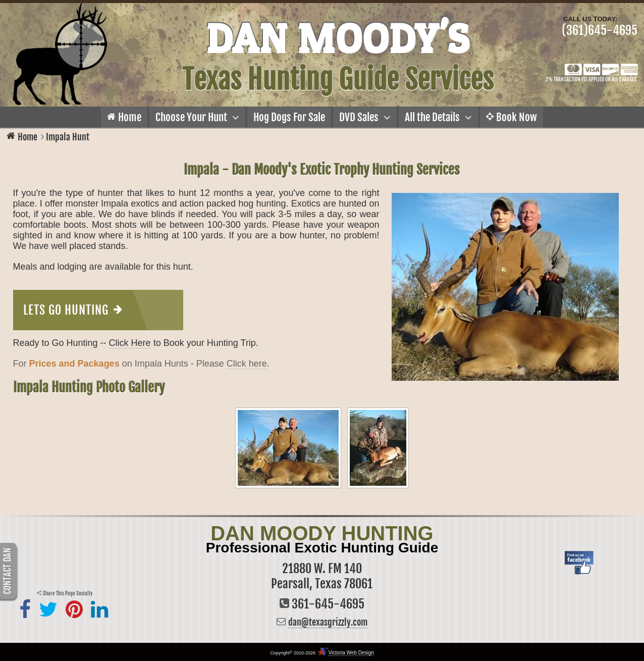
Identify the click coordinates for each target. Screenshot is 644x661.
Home (28, 137)
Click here (247, 364)
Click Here (130, 343)
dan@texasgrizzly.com (328, 622)
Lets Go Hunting (73, 310)
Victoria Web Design (351, 653)
